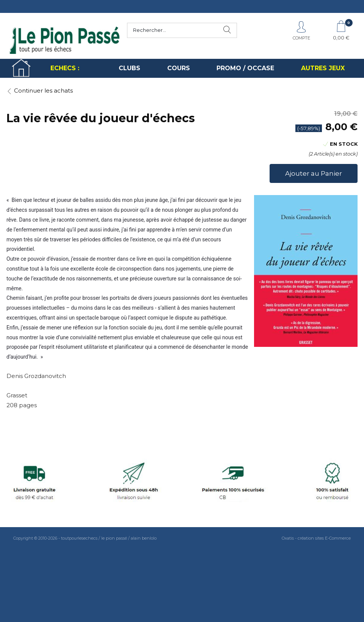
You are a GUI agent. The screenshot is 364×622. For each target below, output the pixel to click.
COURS (179, 68)
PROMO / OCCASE (245, 68)
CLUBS (129, 68)
